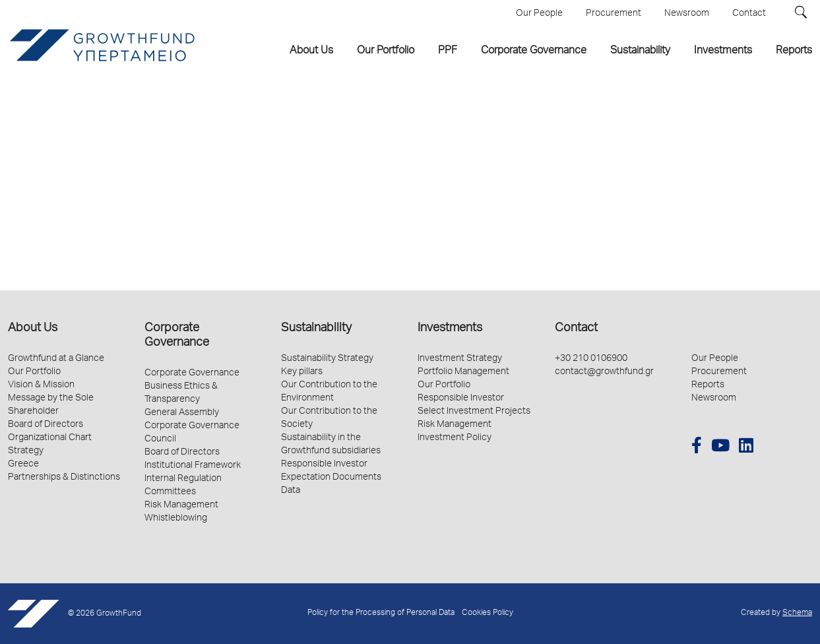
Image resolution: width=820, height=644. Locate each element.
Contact (576, 329)
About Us (33, 329)
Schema (797, 613)
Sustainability (316, 329)
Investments (450, 329)
